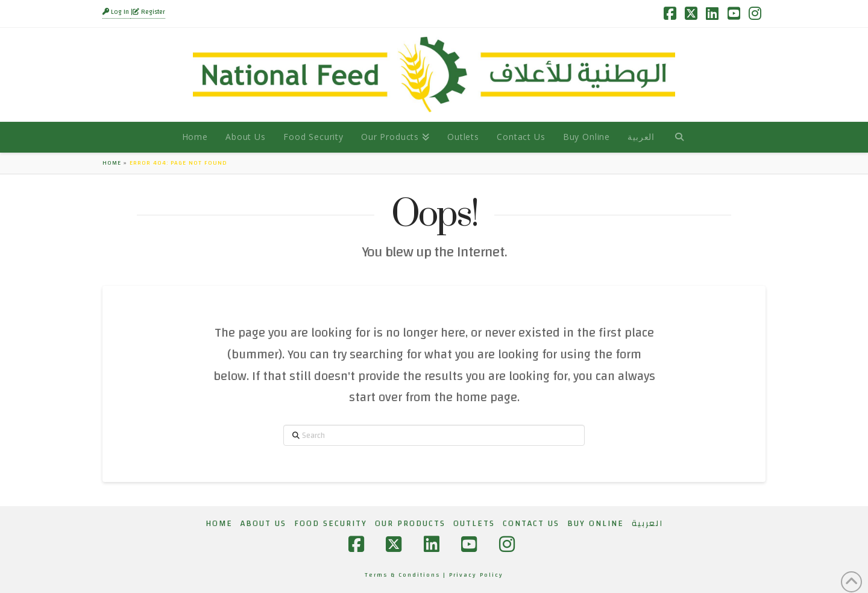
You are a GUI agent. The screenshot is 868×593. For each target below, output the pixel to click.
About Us (263, 524)
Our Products (410, 524)
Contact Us (531, 524)
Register (149, 12)
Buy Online (596, 524)
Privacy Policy (476, 575)
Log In (117, 12)
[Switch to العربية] (641, 137)
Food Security (331, 524)
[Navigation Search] (679, 137)
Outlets (474, 524)
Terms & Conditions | (407, 575)
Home (112, 163)
